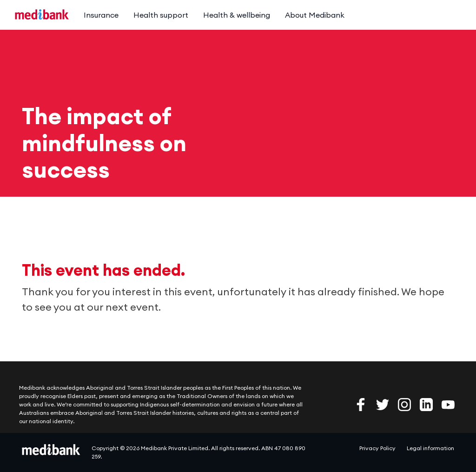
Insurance (101, 15)
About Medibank (315, 15)
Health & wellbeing (237, 15)
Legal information (430, 448)
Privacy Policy (377, 448)
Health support (161, 15)
